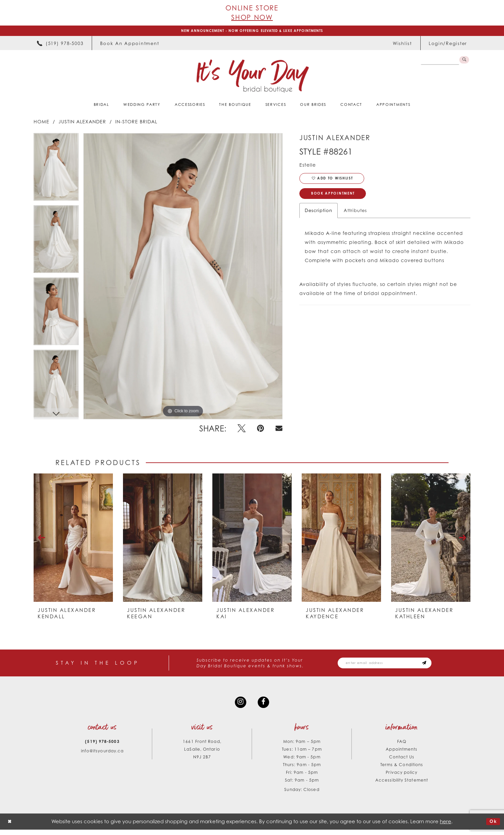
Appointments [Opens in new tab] (402, 754)
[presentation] (73, 539)
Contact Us (402, 762)
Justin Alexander (82, 123)
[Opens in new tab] (130, 45)
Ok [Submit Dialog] (492, 827)
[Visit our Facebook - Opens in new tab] (264, 706)
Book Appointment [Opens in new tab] (338, 199)
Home (41, 123)
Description (319, 217)
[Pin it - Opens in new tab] (261, 430)
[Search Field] (438, 62)
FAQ (402, 746)
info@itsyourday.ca (102, 756)
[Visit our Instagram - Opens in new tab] (240, 706)
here (446, 826)
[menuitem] (60, 45)
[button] (448, 45)
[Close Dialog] (10, 827)
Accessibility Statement (402, 785)
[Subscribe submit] (440, 665)
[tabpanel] (56, 171)
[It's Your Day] (252, 78)
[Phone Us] (60, 45)
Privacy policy (402, 777)
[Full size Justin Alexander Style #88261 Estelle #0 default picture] (183, 278)
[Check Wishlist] (402, 45)
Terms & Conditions (402, 770)
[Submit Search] (463, 62)
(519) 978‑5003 (102, 746)
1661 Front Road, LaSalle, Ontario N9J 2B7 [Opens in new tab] (202, 754)
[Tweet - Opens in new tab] (242, 430)
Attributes (355, 217)
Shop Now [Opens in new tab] (252, 17)
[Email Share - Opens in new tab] (279, 430)
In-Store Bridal (136, 123)
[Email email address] (393, 665)
